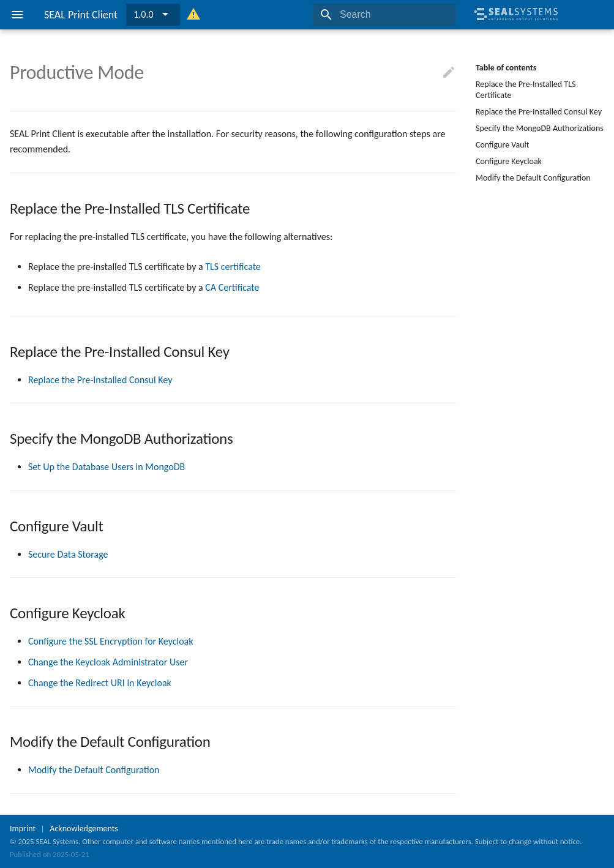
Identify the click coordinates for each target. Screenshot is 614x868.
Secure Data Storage (68, 554)
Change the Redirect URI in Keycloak (100, 683)
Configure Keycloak (509, 161)
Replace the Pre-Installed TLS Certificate (526, 90)
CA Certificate (232, 287)
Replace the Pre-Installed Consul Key (539, 112)
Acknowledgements (84, 829)
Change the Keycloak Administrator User (108, 662)
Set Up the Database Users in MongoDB (107, 467)
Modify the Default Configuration (533, 178)
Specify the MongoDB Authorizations (540, 128)
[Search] (384, 15)
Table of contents (506, 68)
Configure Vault (502, 145)
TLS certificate (233, 267)
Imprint (23, 829)
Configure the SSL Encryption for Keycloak (111, 641)
